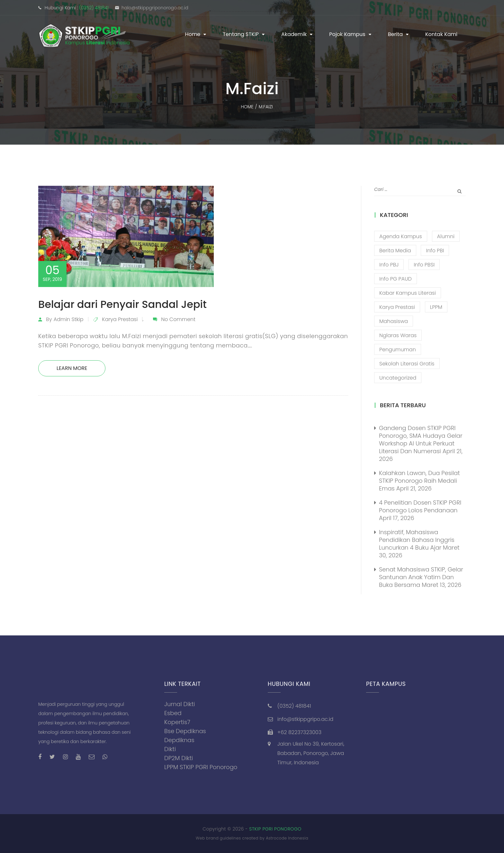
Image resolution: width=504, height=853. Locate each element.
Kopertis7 (177, 722)
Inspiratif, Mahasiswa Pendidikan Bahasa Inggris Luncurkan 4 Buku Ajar (417, 540)
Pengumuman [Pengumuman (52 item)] (398, 350)
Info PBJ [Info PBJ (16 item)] (389, 265)
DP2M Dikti (179, 758)
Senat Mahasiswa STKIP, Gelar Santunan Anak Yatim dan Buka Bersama (421, 577)
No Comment (178, 319)
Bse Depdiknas (185, 731)
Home (193, 34)
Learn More (72, 368)
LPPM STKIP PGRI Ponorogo (201, 767)
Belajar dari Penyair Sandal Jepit (122, 304)
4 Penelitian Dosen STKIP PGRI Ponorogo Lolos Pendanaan (420, 506)
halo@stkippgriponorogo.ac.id (155, 8)
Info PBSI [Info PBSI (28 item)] (424, 265)
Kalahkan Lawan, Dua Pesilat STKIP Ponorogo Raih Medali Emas (419, 481)
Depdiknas (179, 740)
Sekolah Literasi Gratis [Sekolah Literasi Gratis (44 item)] (407, 364)
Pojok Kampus (347, 34)
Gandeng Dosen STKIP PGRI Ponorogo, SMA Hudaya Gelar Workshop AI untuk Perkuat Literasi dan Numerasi (421, 440)
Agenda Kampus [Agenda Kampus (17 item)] (401, 236)
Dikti (170, 749)
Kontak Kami (441, 34)
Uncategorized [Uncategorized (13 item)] (398, 378)
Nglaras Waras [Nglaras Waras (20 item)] (398, 335)
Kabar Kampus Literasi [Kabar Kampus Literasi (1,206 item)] (408, 293)
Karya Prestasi (120, 319)
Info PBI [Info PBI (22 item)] (435, 251)
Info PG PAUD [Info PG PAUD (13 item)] (396, 279)
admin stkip (69, 319)
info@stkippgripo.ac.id (305, 719)
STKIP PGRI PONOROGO (275, 829)
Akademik (294, 34)
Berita (395, 34)
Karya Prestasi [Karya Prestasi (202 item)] (397, 307)
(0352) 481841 (94, 8)
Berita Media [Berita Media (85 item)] (395, 251)
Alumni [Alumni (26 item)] (446, 236)
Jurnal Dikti (180, 704)
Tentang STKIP (241, 34)
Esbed (173, 713)
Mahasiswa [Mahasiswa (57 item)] (394, 321)
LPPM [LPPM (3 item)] (436, 307)
